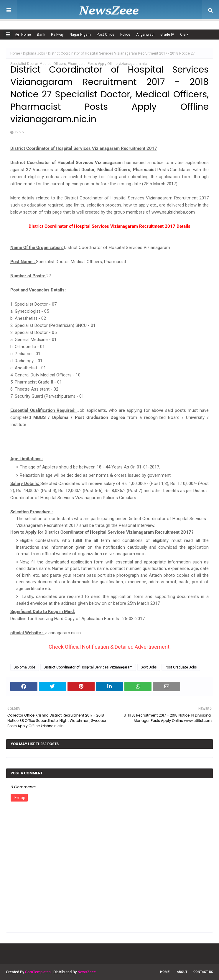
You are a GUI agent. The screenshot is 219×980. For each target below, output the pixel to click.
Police (125, 35)
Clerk (184, 35)
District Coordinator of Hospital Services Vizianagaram (88, 667)
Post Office (106, 35)
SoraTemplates (38, 972)
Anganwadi (145, 35)
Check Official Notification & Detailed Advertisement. (110, 647)
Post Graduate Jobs (181, 667)
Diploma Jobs (34, 53)
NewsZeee (87, 972)
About (182, 972)
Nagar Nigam (80, 35)
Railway (57, 35)
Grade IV (167, 35)
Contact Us (203, 972)
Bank (41, 35)
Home (23, 35)
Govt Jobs (149, 667)
